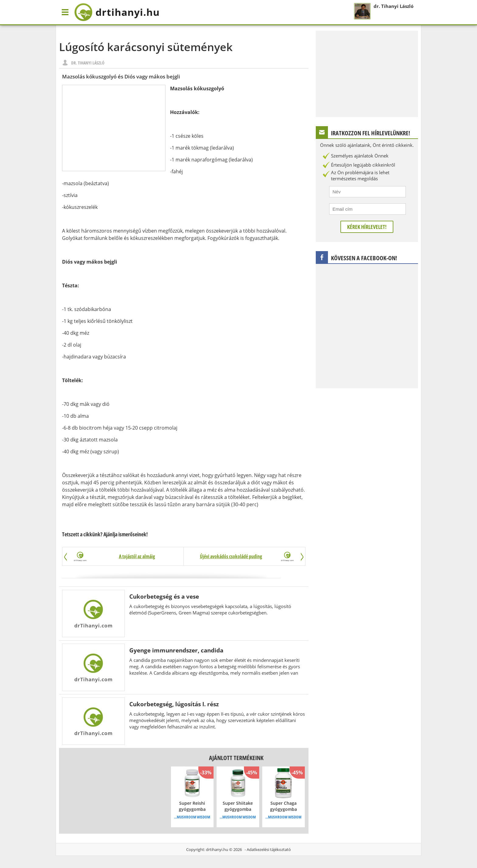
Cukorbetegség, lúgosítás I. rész (174, 704)
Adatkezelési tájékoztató (269, 849)
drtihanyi (117, 12)
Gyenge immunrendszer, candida (176, 650)
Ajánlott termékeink (236, 758)
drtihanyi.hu (217, 849)
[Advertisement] (114, 128)
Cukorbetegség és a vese (164, 596)
